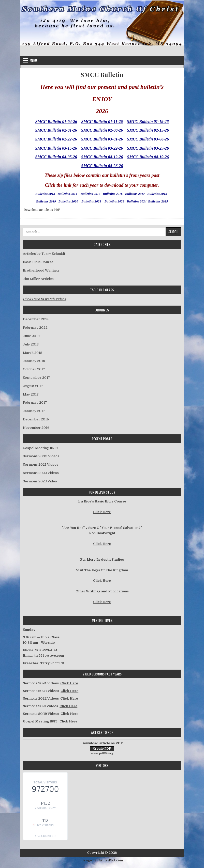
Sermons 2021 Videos (41, 464)
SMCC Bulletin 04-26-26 (102, 166)
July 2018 (31, 344)
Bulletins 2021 (91, 201)
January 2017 (34, 411)
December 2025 (36, 319)
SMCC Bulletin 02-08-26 (102, 130)
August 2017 (33, 386)
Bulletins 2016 (113, 194)
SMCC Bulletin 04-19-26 (148, 157)
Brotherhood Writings (41, 270)
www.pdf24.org (102, 753)
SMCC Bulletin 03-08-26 (148, 139)
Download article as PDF (42, 210)
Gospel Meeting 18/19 (40, 448)
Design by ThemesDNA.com (102, 860)
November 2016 (36, 428)
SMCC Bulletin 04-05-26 (56, 157)
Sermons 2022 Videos (41, 473)
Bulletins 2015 (91, 194)
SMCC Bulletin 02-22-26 (56, 139)
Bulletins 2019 (46, 201)
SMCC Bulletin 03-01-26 (102, 139)
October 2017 (34, 369)
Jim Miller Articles (38, 279)
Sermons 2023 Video (40, 481)
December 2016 (36, 419)
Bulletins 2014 (67, 194)
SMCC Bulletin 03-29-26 (148, 148)
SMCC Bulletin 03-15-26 (56, 148)
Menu (33, 60)
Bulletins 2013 (45, 194)
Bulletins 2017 (135, 194)
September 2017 (37, 378)
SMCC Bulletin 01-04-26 (56, 122)
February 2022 (35, 328)
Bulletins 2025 (158, 201)
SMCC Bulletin (102, 75)
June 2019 (31, 336)
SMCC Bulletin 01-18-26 (148, 122)
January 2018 (34, 361)
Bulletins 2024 (137, 201)
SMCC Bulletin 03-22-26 (102, 148)
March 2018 (33, 353)
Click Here (102, 512)
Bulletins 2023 (114, 201)
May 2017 (31, 394)
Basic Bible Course (38, 262)
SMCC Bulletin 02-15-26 (148, 130)
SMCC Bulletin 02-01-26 (56, 130)
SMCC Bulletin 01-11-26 (102, 122)
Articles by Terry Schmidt (44, 254)
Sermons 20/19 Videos (41, 456)
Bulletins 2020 (68, 201)
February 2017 (35, 403)
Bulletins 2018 (157, 194)
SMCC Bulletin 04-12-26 (102, 157)
